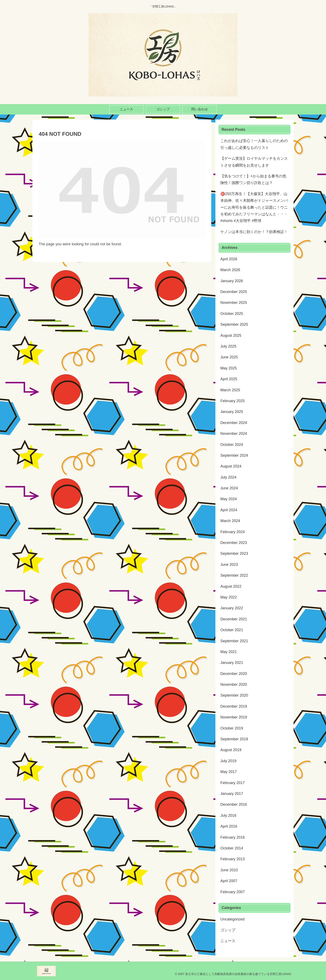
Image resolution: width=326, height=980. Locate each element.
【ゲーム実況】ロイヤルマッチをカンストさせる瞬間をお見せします (254, 162)
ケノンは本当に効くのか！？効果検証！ (254, 232)
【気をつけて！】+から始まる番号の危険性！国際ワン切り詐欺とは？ (253, 180)
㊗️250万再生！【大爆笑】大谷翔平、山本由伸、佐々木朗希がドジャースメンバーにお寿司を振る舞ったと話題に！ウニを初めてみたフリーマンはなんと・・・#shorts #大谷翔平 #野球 (254, 207)
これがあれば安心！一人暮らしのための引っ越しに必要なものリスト (254, 144)
